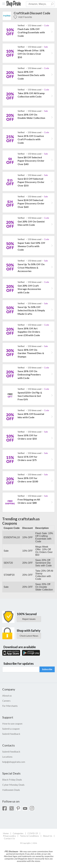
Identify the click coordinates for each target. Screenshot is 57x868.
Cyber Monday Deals (13, 785)
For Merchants (10, 706)
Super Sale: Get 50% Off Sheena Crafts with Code (31, 246)
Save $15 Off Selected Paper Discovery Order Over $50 (31, 182)
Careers (6, 701)
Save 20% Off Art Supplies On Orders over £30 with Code (29, 332)
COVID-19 (33, 833)
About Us (48, 836)
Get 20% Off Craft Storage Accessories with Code (29, 289)
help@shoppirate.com (14, 762)
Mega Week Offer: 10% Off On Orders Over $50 (31, 54)
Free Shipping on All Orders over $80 (29, 501)
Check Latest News (29, 636)
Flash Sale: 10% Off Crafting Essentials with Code (31, 32)
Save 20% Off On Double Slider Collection (31, 116)
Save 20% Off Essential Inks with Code (31, 416)
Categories (18, 833)
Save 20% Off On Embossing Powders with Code (29, 375)
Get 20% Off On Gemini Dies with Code (31, 223)
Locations (7, 757)
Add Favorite (23, 17)
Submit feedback (11, 734)
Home (6, 833)
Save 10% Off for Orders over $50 (28, 437)
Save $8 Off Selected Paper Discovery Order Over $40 (31, 161)
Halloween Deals (11, 790)
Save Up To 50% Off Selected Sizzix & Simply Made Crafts (31, 310)
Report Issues (29, 619)
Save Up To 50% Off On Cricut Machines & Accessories (31, 268)
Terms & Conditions (29, 836)
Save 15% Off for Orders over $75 (28, 458)
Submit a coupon (11, 729)
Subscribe (47, 669)
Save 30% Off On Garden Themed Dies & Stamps (31, 353)
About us (7, 695)
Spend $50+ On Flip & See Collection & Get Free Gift (30, 396)
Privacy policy (9, 836)
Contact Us (9, 838)
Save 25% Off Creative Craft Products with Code (31, 139)
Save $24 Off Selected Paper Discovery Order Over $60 (31, 203)
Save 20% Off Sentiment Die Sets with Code (31, 75)
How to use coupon (12, 724)
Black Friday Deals (12, 780)
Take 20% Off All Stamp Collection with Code (31, 95)
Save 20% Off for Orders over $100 (28, 480)
